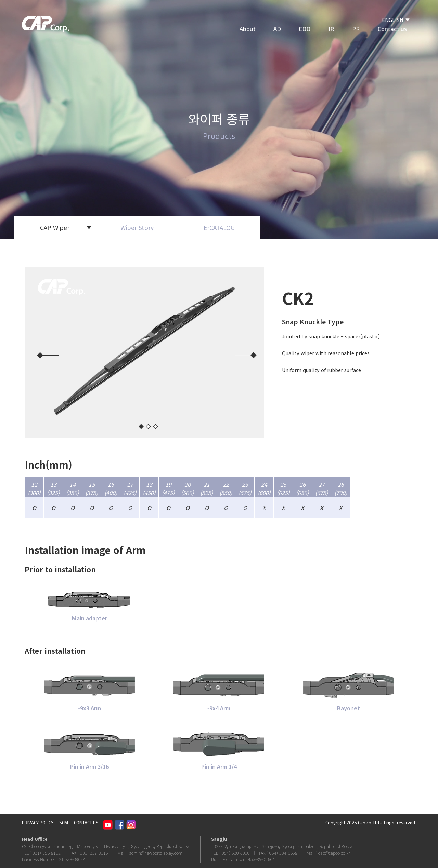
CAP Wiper (66, 228)
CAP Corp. (46, 25)
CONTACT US (86, 823)
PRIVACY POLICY (38, 823)
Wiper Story (137, 228)
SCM (64, 823)
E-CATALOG (219, 228)
